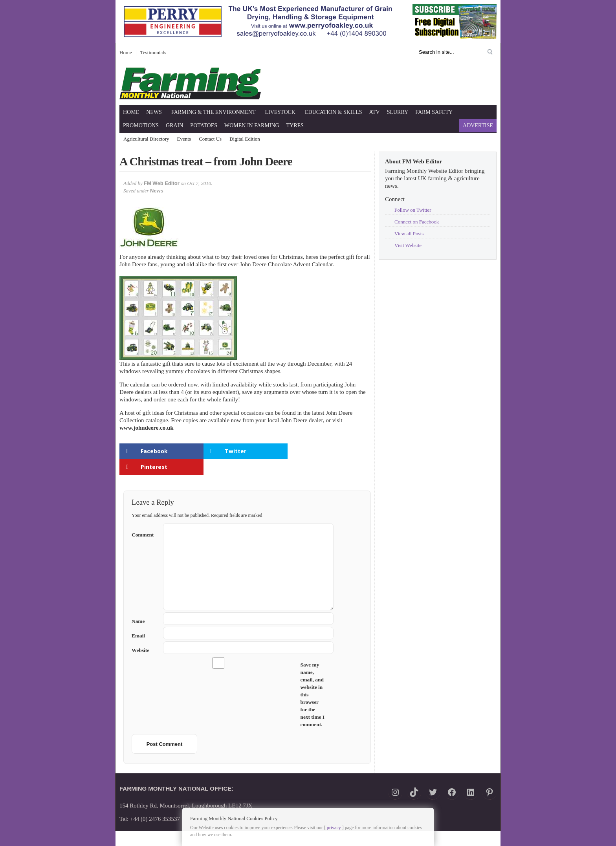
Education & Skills (333, 112)
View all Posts (409, 233)
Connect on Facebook (417, 222)
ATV (374, 112)
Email (144, 620)
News (154, 112)
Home (126, 52)
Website (140, 634)
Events (184, 139)
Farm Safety (434, 112)
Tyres (295, 125)
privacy (334, 828)
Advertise (478, 125)
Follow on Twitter (413, 210)
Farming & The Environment (214, 112)
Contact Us (210, 139)
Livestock (280, 112)
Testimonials (153, 52)
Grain (174, 125)
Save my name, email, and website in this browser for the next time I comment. (313, 679)
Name (144, 605)
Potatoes (204, 125)
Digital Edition (245, 139)
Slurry (398, 112)
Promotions (141, 125)
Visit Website (408, 245)
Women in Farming (252, 125)
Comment (144, 517)
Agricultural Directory (146, 139)
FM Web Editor (162, 183)
